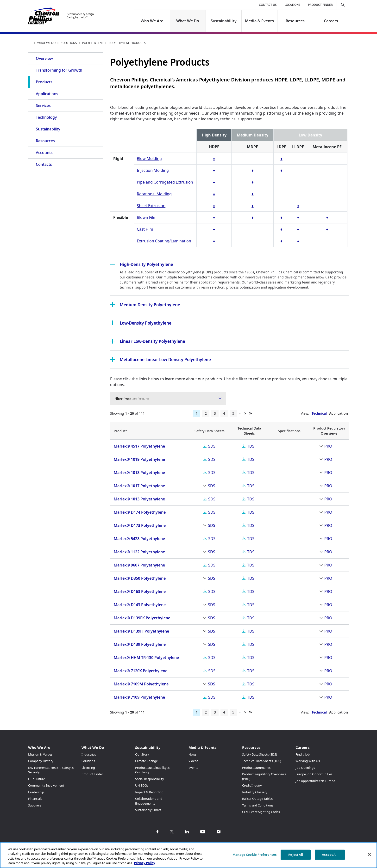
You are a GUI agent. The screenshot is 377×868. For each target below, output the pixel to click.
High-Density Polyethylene (142, 264)
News (192, 754)
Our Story (142, 754)
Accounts (44, 153)
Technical (319, 413)
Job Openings (305, 768)
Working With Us (308, 761)
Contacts (44, 164)
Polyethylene (93, 43)
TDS (251, 446)
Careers (331, 21)
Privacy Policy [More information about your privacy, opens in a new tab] (145, 863)
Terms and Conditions (258, 805)
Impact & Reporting (149, 792)
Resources (295, 21)
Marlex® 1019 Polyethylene (139, 459)
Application (339, 413)
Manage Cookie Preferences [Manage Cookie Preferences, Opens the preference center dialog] (254, 855)
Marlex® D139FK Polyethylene (142, 618)
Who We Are (152, 21)
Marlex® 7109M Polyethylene (141, 684)
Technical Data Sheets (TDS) (262, 761)
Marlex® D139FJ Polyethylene (141, 631)
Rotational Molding (154, 194)
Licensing (88, 768)
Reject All (296, 855)
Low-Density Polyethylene (141, 323)
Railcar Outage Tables (257, 799)
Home (30, 43)
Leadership (36, 792)
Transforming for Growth (59, 70)
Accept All (330, 855)
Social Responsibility (150, 779)
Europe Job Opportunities (314, 774)
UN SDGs (142, 785)
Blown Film (147, 217)
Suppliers (35, 805)
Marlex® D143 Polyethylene (140, 605)
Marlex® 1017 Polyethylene (139, 486)
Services (43, 105)
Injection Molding (153, 170)
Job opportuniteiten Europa (315, 781)
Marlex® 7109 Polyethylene (139, 697)
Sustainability (224, 21)
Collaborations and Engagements (149, 801)
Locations (292, 5)
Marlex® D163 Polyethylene (140, 591)
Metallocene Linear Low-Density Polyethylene (160, 359)
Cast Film (145, 229)
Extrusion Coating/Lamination (164, 241)
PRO (328, 446)
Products (44, 82)
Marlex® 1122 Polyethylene (139, 552)
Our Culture (37, 779)
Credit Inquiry (252, 785)
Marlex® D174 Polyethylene (140, 512)
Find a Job (303, 754)
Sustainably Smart (148, 810)
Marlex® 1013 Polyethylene (139, 499)
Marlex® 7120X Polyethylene (141, 671)
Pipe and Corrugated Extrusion (165, 182)
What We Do (188, 21)
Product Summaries (256, 768)
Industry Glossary (255, 792)
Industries (89, 754)
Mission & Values (40, 754)
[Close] (369, 854)
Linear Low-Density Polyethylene (148, 341)
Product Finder (320, 5)
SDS (212, 446)
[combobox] (168, 399)
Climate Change (146, 761)
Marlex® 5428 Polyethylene (139, 539)
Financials (35, 799)
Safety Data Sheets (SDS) (260, 754)
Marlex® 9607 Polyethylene (139, 565)
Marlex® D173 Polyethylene (140, 525)
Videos (193, 761)
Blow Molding (149, 159)
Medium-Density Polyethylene (145, 305)
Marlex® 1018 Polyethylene (139, 473)
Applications (47, 94)
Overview (44, 58)
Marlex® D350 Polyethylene (140, 578)
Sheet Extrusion (151, 206)
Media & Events (259, 21)
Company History (41, 761)
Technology (46, 117)
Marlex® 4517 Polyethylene (139, 446)
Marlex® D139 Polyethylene (140, 644)
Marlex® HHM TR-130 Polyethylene (146, 658)
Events (193, 768)
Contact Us (268, 5)
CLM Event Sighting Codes (261, 812)
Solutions (69, 43)
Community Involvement (46, 785)
